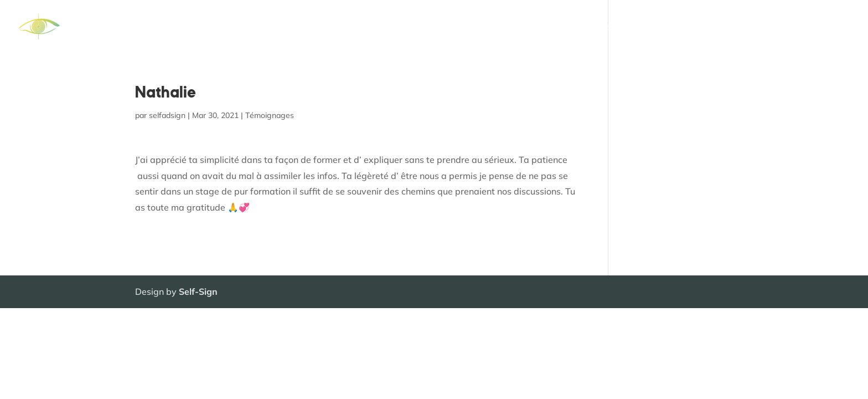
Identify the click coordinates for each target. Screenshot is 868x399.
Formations (484, 27)
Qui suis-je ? (662, 27)
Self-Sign (198, 291)
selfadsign (167, 115)
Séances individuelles (578, 27)
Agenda (787, 27)
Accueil (432, 27)
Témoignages (729, 27)
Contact (833, 27)
